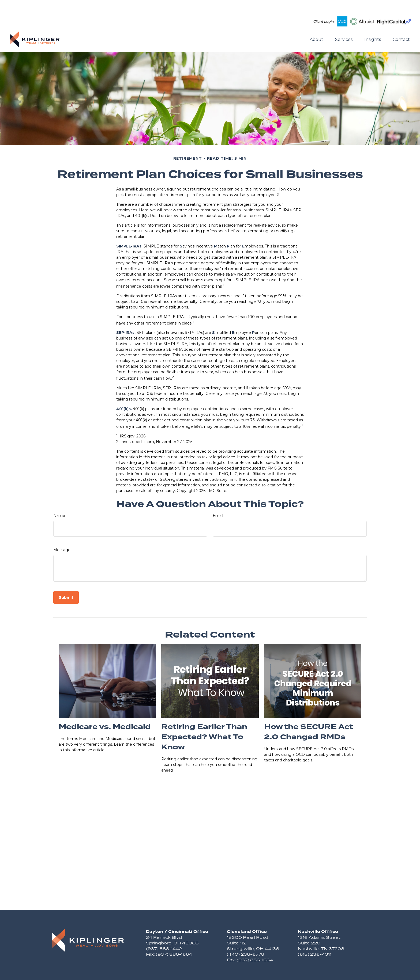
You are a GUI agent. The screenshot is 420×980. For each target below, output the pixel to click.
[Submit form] (66, 581)
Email (218, 499)
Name (59, 499)
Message (62, 534)
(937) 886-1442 (164, 933)
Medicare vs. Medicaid (105, 711)
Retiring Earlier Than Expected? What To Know (204, 721)
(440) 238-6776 (245, 938)
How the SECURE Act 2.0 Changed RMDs (309, 716)
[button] (316, 23)
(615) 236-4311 (315, 938)
